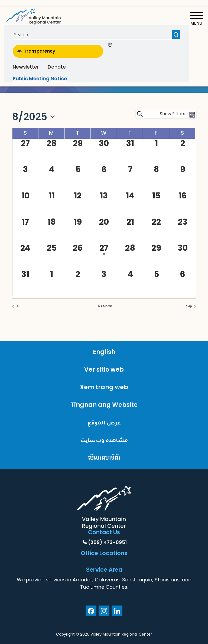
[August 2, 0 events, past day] (183, 143)
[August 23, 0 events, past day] (183, 222)
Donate (57, 67)
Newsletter (26, 67)
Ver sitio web (104, 370)
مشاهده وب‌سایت (104, 440)
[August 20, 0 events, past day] (104, 222)
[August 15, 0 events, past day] (156, 196)
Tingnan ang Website (104, 405)
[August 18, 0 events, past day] (52, 222)
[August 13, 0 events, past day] (104, 196)
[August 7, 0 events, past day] (130, 169)
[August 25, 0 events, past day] (52, 248)
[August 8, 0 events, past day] (156, 169)
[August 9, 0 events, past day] (183, 169)
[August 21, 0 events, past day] (130, 222)
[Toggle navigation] (196, 19)
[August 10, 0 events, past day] (26, 196)
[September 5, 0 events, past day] (156, 274)
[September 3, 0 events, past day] (104, 274)
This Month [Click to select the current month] (104, 306)
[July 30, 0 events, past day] (104, 143)
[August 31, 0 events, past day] (26, 274)
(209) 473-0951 (107, 542)
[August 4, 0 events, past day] (52, 169)
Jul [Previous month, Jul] (16, 306)
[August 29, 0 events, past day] (156, 248)
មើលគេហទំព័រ (104, 458)
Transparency (36, 51)
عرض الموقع (104, 422)
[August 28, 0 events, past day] (130, 248)
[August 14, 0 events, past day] (130, 196)
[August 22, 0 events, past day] (156, 222)
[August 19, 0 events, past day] (78, 222)
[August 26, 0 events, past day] (78, 248)
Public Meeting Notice (40, 78)
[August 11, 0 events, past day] (52, 196)
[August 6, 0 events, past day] (104, 169)
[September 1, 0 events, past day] (52, 274)
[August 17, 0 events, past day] (26, 222)
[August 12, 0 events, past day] (78, 196)
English (104, 352)
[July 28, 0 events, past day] (52, 143)
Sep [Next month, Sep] (191, 306)
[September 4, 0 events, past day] (130, 274)
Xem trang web (104, 387)
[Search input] (93, 35)
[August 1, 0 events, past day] (156, 143)
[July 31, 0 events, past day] (130, 143)
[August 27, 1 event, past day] (104, 249)
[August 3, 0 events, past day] (26, 169)
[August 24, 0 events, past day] (26, 248)
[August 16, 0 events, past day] (183, 196)
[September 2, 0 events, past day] (78, 274)
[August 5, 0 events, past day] (78, 169)
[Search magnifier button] (176, 35)
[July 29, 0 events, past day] (78, 143)
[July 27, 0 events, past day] (26, 143)
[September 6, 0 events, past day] (183, 274)
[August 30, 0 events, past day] (183, 248)
